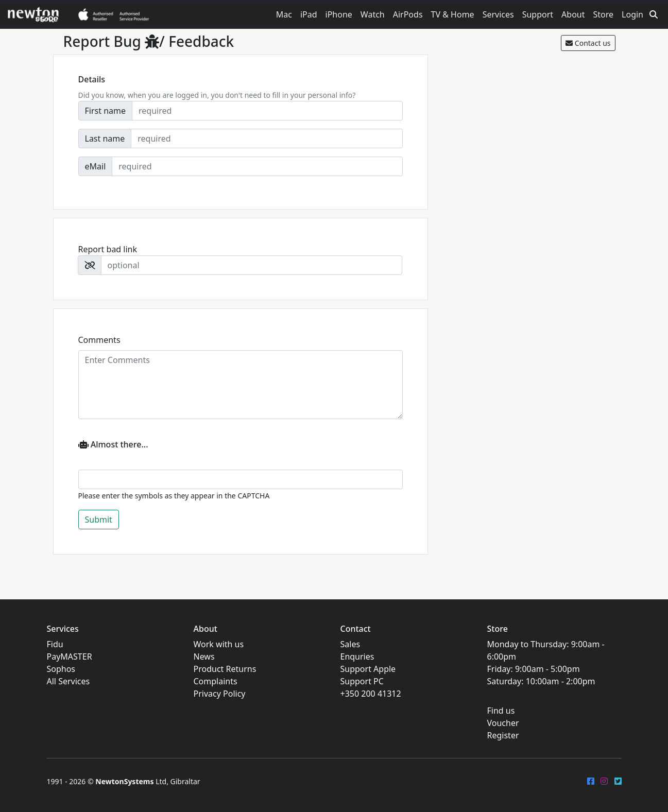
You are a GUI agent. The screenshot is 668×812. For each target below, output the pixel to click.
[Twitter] (618, 781)
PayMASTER (70, 656)
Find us (501, 711)
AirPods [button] (408, 14)
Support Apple (368, 669)
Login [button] (632, 14)
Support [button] (538, 14)
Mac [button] (284, 14)
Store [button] (604, 14)
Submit (99, 520)
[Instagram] (604, 781)
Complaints (216, 681)
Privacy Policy (220, 694)
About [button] (573, 14)
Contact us (588, 43)
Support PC (362, 681)
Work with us (219, 644)
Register (503, 735)
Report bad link (108, 249)
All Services (68, 681)
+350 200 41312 (371, 694)
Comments (99, 340)
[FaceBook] (591, 781)
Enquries (357, 656)
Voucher (503, 723)
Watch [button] (373, 14)
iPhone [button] (339, 14)
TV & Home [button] (453, 14)
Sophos (61, 669)
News (204, 656)
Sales (350, 644)
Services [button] (498, 14)
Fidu (55, 644)
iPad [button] (309, 14)
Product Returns (225, 669)
